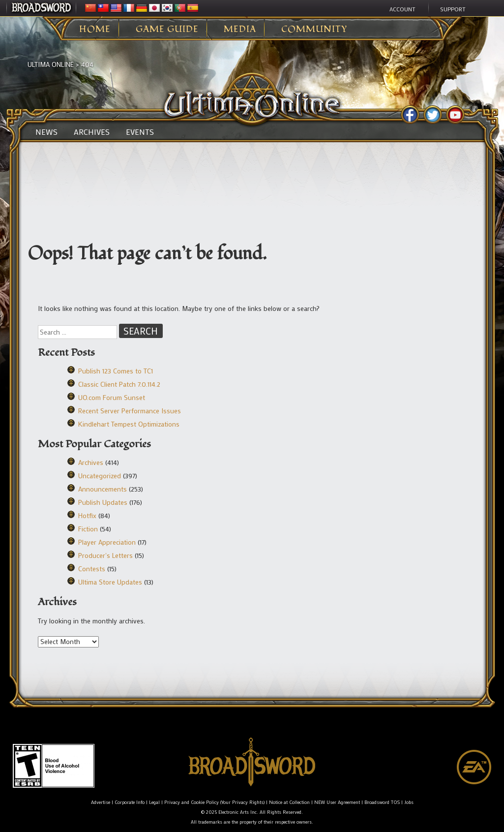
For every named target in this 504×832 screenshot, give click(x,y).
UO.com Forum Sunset (112, 397)
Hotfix (87, 515)
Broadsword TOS (382, 802)
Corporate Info (130, 802)
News (46, 132)
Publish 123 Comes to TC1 (116, 371)
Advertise (101, 802)
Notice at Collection (289, 802)
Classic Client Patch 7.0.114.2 (119, 384)
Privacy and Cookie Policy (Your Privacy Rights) (214, 802)
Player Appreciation (107, 542)
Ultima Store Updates (110, 582)
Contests (92, 569)
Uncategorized (100, 476)
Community (314, 30)
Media (240, 30)
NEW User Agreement (337, 802)
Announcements (103, 489)
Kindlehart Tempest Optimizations (129, 424)
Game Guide (167, 30)
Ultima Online (51, 64)
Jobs (409, 802)
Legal (154, 802)
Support (453, 9)
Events (140, 132)
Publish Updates (103, 502)
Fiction (88, 529)
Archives (92, 132)
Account (402, 9)
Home (95, 30)
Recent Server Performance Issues (130, 411)
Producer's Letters (105, 555)
